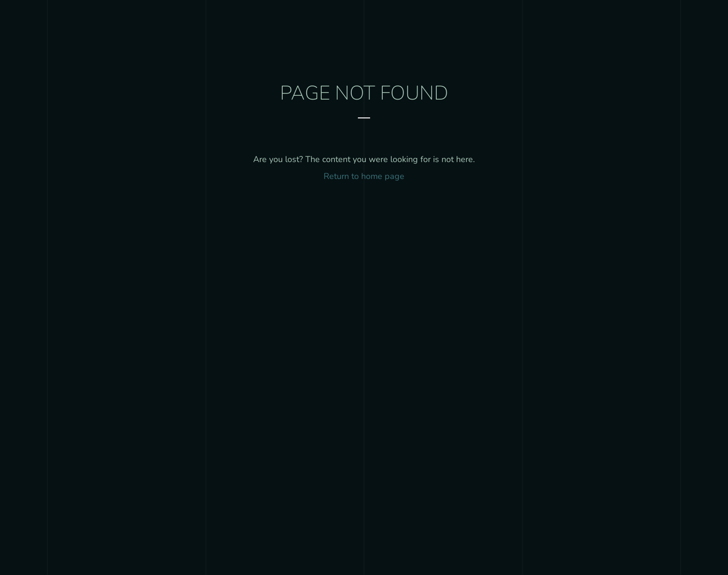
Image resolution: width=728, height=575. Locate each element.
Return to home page (364, 176)
